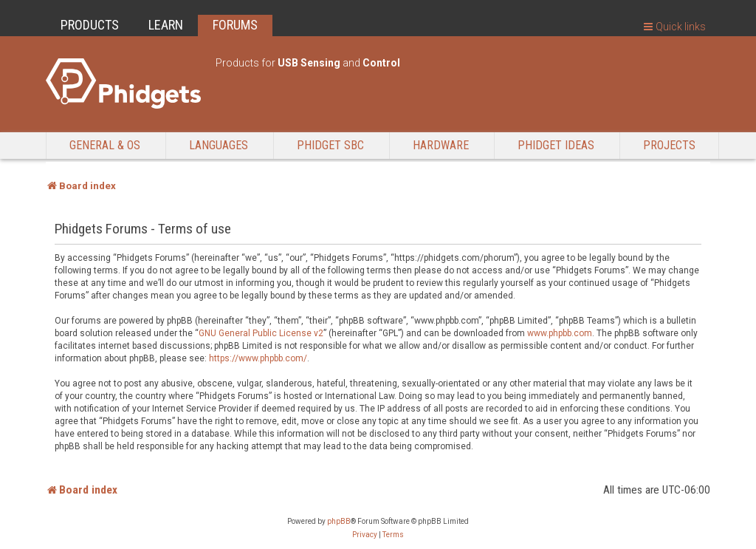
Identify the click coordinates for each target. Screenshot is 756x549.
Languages (219, 145)
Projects (669, 145)
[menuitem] (365, 535)
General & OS (105, 145)
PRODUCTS (90, 25)
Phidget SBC (330, 145)
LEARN (166, 25)
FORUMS (235, 25)
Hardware (441, 145)
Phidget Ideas (556, 145)
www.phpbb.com (560, 333)
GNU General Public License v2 (261, 333)
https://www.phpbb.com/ (258, 358)
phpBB (339, 521)
